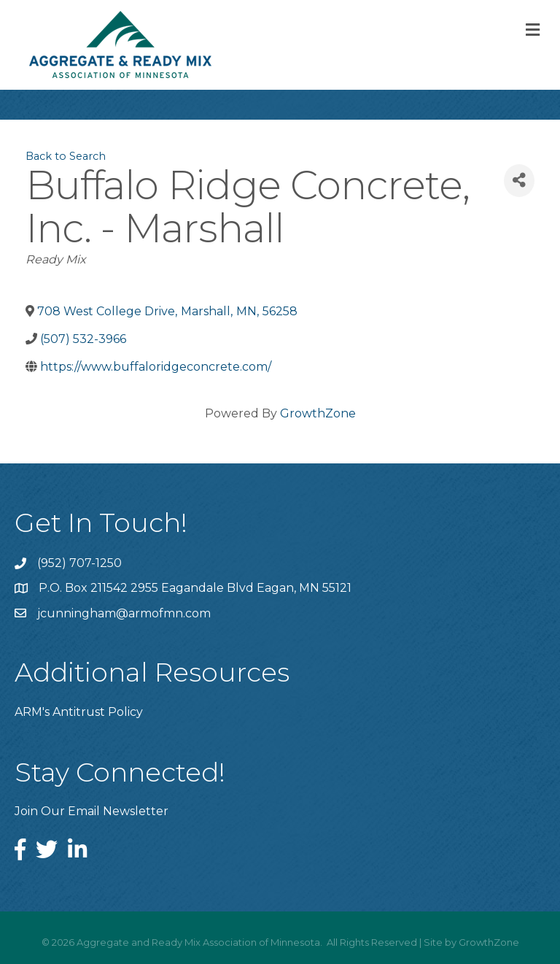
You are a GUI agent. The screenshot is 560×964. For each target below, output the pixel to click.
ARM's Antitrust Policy (79, 712)
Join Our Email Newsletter (92, 811)
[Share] (519, 181)
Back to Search (66, 156)
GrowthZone (318, 413)
